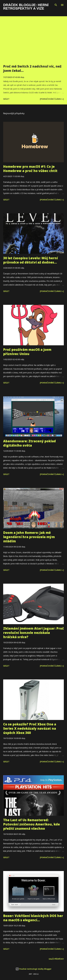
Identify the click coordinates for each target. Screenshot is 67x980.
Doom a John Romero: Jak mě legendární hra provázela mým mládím (29, 537)
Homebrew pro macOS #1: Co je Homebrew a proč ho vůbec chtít (30, 169)
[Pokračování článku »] (52, 99)
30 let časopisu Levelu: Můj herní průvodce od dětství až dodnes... (31, 260)
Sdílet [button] (6, 99)
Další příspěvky (56, 959)
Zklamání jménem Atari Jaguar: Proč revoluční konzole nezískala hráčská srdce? (33, 633)
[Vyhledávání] (56, 5)
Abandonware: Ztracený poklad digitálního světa (30, 443)
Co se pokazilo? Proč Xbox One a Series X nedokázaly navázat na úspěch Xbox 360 (30, 728)
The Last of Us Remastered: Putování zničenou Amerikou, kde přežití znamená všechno (32, 824)
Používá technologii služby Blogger (33, 969)
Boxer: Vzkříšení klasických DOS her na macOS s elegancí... (33, 918)
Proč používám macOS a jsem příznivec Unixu (27, 352)
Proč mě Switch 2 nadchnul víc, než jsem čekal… (32, 68)
